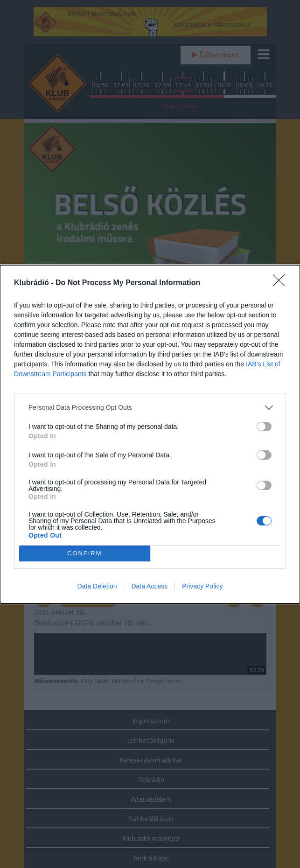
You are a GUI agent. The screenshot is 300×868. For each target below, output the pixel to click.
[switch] (264, 427)
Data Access (149, 586)
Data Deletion (97, 586)
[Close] (282, 283)
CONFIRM (85, 553)
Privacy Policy (202, 586)
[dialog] (150, 434)
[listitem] (150, 408)
